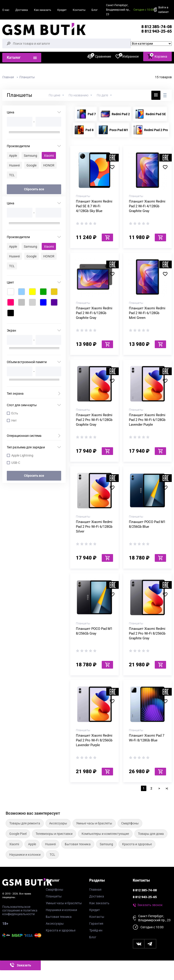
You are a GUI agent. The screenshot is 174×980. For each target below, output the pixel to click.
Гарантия (96, 924)
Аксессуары (58, 823)
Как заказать (43, 10)
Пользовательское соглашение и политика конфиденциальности (20, 910)
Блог (95, 10)
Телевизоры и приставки (54, 834)
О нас (6, 10)
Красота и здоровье (137, 844)
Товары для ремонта (25, 823)
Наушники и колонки (25, 855)
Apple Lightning (22, 455)
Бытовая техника (78, 844)
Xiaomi (49, 156)
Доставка (22, 10)
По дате (102, 95)
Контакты (79, 10)
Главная (95, 890)
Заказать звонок (150, 905)
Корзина (157, 56)
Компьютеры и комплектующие (105, 834)
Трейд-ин (96, 930)
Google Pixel (18, 834)
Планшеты (54, 896)
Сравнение (99, 56)
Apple (13, 156)
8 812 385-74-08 (157, 27)
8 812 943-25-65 (157, 31)
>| (167, 788)
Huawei (14, 165)
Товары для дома (151, 834)
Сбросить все (34, 189)
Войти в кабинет (164, 10)
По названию (79, 95)
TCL (12, 175)
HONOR (49, 165)
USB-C (16, 463)
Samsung (30, 156)
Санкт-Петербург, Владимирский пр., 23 (118, 10)
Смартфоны (130, 823)
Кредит (62, 10)
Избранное (127, 56)
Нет (14, 420)
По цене (54, 95)
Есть (15, 413)
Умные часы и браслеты (94, 823)
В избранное (114, 167)
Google (31, 165)
